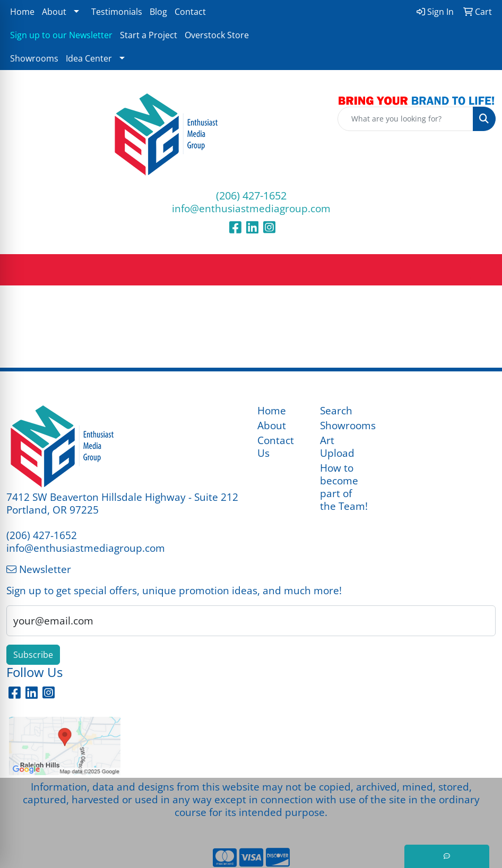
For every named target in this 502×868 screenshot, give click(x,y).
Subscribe (33, 655)
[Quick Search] (405, 119)
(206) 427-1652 (251, 196)
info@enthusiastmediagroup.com (251, 208)
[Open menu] (481, 270)
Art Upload (337, 446)
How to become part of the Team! (344, 487)
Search (336, 410)
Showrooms (34, 58)
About (54, 12)
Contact (190, 12)
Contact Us (276, 446)
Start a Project (149, 35)
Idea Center (89, 58)
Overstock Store (217, 35)
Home (22, 12)
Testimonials (117, 12)
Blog (158, 12)
